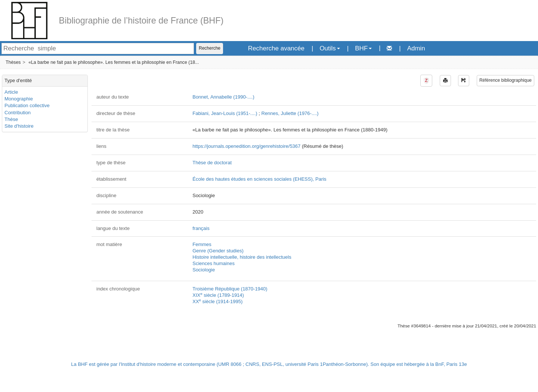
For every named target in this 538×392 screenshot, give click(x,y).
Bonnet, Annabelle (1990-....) (223, 97)
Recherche (210, 48)
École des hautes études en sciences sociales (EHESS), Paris (259, 179)
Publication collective (27, 105)
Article (11, 92)
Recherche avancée (276, 48)
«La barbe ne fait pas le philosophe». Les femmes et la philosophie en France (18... (114, 62)
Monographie (19, 99)
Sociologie (204, 270)
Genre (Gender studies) (218, 251)
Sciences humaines (214, 263)
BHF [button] (363, 48)
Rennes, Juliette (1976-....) (290, 113)
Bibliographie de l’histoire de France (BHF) (141, 21)
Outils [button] (330, 48)
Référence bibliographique (505, 80)
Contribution (18, 113)
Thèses (13, 62)
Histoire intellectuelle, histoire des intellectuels (242, 257)
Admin (416, 48)
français (201, 228)
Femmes (202, 244)
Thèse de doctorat (212, 163)
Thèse (11, 119)
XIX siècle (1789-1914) (218, 295)
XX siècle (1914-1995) (217, 301)
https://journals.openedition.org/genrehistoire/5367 (246, 146)
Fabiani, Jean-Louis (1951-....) (225, 113)
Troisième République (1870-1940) (230, 289)
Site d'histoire (19, 126)
